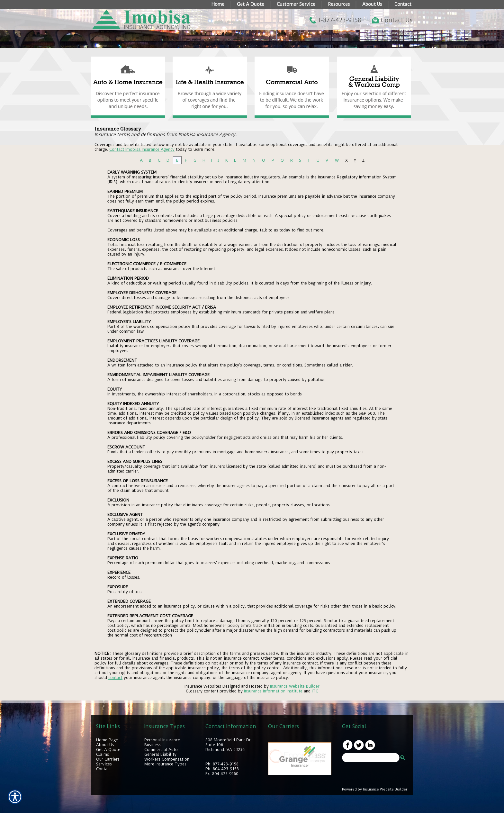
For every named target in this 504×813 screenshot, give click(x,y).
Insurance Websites (203, 686)
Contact (104, 769)
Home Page (107, 740)
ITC (315, 691)
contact (115, 677)
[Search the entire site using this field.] (371, 758)
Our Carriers (108, 759)
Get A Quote (108, 750)
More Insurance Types (165, 764)
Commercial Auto (161, 750)
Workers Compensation (167, 759)
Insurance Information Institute (273, 691)
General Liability (160, 754)
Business (153, 745)
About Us (105, 745)
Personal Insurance (162, 740)
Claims (103, 754)
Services (104, 764)
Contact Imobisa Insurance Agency (142, 149)
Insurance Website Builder (295, 686)
